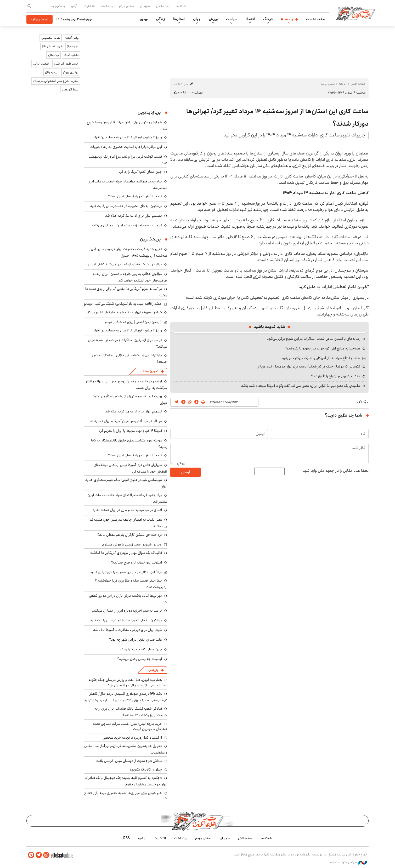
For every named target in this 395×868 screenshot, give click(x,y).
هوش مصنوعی (51, 38)
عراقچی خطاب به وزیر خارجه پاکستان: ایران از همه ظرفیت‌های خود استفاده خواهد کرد (130, 277)
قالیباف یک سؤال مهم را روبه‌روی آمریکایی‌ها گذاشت (126, 553)
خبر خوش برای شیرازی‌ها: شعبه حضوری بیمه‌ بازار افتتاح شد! (126, 796)
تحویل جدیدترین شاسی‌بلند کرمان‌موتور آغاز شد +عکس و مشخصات (126, 749)
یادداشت (107, 6)
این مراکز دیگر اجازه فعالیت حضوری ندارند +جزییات (126, 147)
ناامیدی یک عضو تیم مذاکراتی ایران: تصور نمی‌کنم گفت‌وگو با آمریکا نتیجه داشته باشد (301, 386)
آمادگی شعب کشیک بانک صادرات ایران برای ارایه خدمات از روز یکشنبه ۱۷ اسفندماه (131, 712)
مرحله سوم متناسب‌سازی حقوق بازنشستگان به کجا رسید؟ (129, 444)
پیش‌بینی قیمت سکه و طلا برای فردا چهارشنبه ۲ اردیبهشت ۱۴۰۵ (131, 584)
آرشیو (74, 6)
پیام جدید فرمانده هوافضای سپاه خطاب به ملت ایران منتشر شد (127, 185)
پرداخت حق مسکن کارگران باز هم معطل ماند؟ (130, 535)
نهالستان (53, 55)
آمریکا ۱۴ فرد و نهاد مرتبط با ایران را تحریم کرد (130, 431)
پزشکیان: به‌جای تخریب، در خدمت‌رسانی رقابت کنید (126, 206)
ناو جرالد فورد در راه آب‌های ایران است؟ (135, 196)
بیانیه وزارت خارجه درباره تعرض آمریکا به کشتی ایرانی (125, 264)
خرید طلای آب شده (66, 64)
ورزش (213, 19)
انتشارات (89, 6)
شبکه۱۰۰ (181, 6)
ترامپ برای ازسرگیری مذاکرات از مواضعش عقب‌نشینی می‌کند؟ (128, 343)
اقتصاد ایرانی (41, 64)
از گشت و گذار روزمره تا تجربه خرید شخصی (132, 738)
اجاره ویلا (73, 46)
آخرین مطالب (149, 371)
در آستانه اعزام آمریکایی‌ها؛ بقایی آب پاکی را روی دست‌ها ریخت (126, 292)
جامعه (289, 19)
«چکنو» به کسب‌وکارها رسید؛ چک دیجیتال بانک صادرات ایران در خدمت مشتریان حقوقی (126, 781)
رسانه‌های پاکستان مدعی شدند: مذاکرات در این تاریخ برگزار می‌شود (314, 339)
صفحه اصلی (358, 84)
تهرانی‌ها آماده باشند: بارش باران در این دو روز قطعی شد (128, 599)
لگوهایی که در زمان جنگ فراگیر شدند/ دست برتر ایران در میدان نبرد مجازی (308, 366)
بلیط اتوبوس (70, 90)
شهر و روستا (328, 84)
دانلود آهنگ (71, 55)
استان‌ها (179, 19)
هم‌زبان (145, 6)
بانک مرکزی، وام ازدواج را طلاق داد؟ (336, 376)
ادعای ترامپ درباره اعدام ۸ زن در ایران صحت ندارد (127, 510)
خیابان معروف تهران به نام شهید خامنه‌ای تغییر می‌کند (124, 312)
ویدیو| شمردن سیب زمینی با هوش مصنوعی (131, 544)
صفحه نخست (316, 19)
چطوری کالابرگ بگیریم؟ (146, 769)
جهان (197, 19)
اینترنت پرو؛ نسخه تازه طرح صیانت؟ (137, 562)
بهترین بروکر (71, 72)
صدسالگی (163, 6)
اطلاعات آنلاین (355, 13)
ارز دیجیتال (52, 72)
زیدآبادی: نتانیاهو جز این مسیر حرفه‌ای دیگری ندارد (126, 572)
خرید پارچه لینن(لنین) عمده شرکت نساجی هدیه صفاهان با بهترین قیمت (130, 726)
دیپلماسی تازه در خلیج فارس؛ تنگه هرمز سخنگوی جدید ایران (126, 483)
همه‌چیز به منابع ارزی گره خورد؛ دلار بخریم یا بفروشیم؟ (323, 348)
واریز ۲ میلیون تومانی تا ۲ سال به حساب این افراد (128, 137)
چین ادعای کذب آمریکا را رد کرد (140, 172)
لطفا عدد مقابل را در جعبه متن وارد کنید (335, 471)
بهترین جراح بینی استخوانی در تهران (56, 81)
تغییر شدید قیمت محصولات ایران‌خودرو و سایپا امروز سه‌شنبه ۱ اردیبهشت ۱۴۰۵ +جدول (128, 252)
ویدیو (144, 19)
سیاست (232, 19)
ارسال (185, 472)
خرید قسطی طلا (52, 46)
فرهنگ (268, 19)
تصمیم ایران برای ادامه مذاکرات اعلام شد (134, 216)
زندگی (160, 19)
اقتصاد (250, 19)
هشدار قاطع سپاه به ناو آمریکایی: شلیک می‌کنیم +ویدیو (321, 358)
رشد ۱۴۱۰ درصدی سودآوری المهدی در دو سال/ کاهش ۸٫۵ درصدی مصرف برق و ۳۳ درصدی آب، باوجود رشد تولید (126, 697)
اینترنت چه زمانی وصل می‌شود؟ (140, 659)
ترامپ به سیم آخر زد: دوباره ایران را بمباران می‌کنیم (127, 225)
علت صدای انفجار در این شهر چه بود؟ (136, 640)
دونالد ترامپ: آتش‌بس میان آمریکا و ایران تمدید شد (125, 421)
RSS (126, 838)
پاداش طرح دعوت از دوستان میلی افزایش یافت (129, 761)
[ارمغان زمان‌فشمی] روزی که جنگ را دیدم (133, 322)
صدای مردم (126, 6)
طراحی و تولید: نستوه (348, 863)
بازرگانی (153, 670)
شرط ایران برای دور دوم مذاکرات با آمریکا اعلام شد (128, 630)
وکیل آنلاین (72, 38)
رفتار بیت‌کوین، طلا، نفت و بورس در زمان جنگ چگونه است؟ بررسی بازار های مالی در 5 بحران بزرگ (128, 682)
